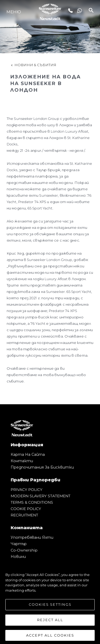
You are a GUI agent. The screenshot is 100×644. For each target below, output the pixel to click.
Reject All (50, 621)
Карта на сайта (28, 454)
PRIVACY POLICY (27, 490)
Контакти (22, 461)
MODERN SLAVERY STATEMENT (41, 496)
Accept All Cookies (50, 637)
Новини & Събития (33, 65)
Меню (14, 12)
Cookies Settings (50, 606)
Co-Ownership (24, 550)
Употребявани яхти (32, 537)
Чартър (19, 544)
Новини (18, 557)
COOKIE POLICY (26, 509)
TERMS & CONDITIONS (32, 502)
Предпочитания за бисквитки (42, 467)
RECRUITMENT (24, 515)
